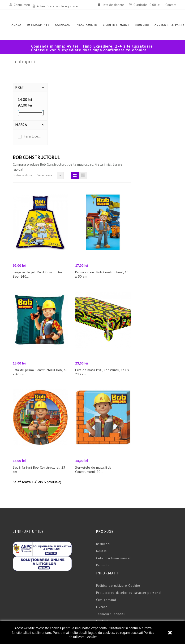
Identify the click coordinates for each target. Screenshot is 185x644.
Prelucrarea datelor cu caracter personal (129, 497)
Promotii (103, 470)
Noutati (102, 456)
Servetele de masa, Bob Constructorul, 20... (135, 374)
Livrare (102, 511)
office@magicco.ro (28, 569)
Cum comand (106, 504)
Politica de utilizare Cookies (118, 490)
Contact (171, 5)
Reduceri (103, 449)
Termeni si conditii (111, 519)
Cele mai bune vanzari (114, 463)
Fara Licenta (32, 136)
